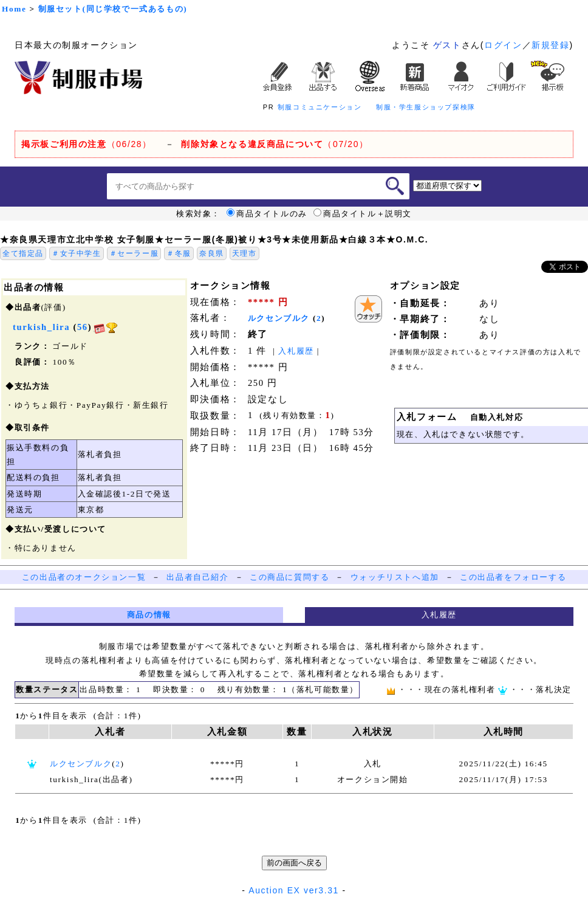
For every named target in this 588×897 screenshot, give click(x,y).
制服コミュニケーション (320, 107)
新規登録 (550, 45)
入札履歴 (296, 351)
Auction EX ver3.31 (294, 890)
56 (83, 327)
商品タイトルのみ (267, 214)
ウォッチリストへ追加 (395, 577)
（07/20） (275, 144)
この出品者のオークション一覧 (84, 577)
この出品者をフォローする (513, 577)
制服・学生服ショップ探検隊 (426, 107)
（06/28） (87, 144)
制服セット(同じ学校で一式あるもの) (113, 9)
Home (14, 9)
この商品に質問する (289, 577)
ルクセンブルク (279, 318)
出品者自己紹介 (197, 577)
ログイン (503, 45)
